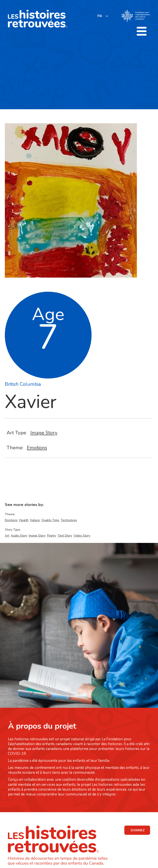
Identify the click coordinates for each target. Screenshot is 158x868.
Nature (35, 520)
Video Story (82, 536)
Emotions (37, 448)
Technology (69, 520)
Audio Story (19, 536)
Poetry (52, 536)
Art (7, 536)
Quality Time (50, 520)
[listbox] (103, 16)
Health (24, 520)
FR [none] (100, 16)
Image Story (44, 433)
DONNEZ (138, 830)
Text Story (65, 536)
